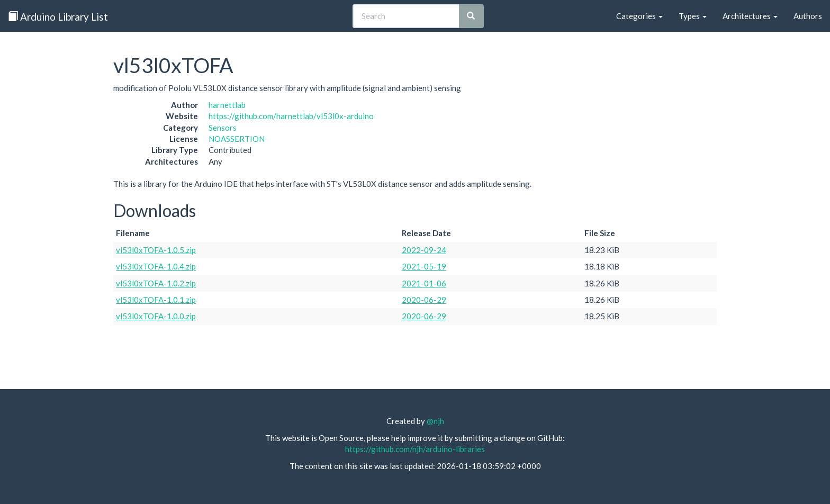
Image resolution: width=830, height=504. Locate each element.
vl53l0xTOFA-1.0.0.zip (156, 316)
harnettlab (227, 105)
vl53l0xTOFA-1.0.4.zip (156, 266)
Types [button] (693, 16)
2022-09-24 (424, 250)
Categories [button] (639, 16)
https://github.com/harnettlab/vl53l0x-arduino (291, 116)
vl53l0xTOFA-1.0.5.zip (156, 250)
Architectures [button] (750, 16)
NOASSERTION (237, 139)
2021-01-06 (424, 283)
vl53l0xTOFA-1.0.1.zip (156, 300)
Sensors (223, 128)
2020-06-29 (424, 300)
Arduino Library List (58, 17)
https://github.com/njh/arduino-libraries (415, 449)
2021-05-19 (424, 266)
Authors (808, 16)
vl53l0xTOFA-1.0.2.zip (156, 283)
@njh (435, 421)
